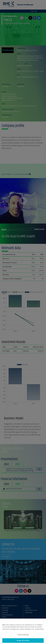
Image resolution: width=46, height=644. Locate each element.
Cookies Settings (23, 636)
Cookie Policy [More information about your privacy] (39, 630)
